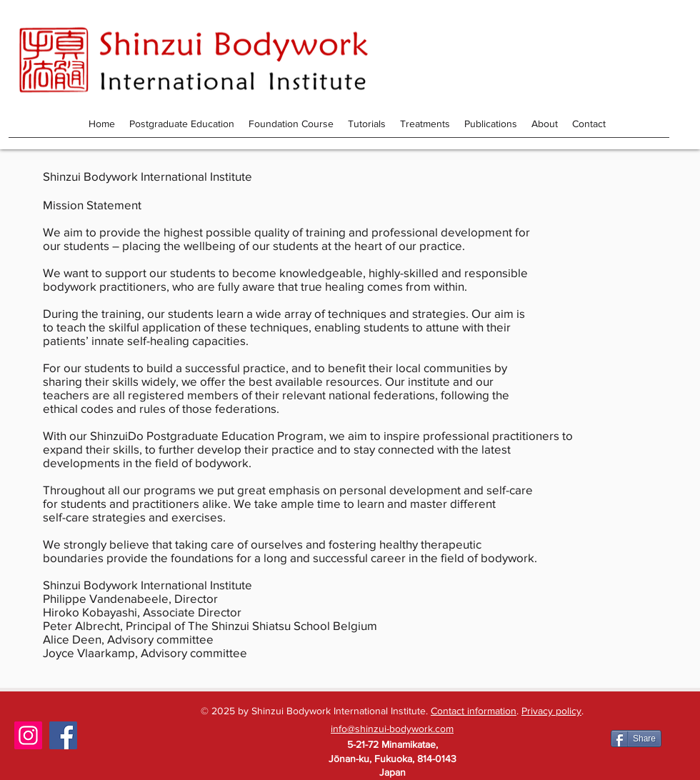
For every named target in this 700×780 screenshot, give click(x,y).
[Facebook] (63, 735)
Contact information (474, 711)
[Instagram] (28, 735)
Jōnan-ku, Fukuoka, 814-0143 (392, 759)
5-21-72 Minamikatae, (392, 744)
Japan (392, 772)
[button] (491, 124)
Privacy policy (551, 711)
